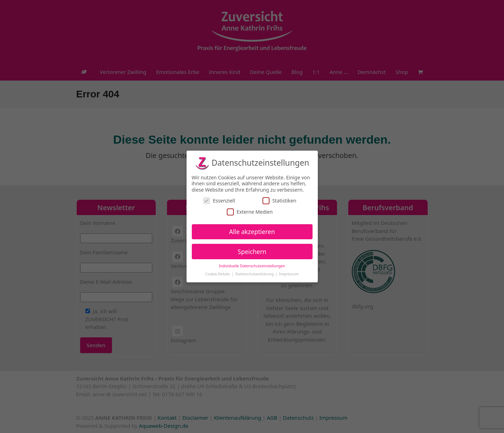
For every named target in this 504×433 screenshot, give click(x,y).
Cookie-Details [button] (218, 274)
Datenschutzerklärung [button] (255, 274)
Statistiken (279, 201)
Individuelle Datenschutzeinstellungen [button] (252, 266)
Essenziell (219, 201)
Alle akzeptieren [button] (252, 231)
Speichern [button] (252, 251)
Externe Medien (250, 212)
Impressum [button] (289, 274)
